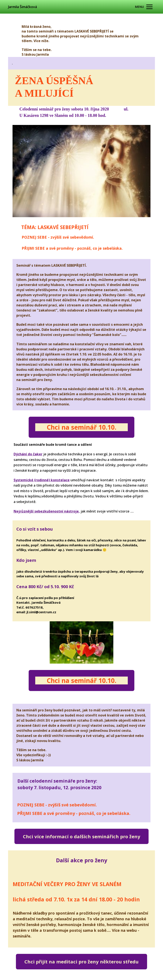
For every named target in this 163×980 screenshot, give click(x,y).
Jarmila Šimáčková (22, 7)
